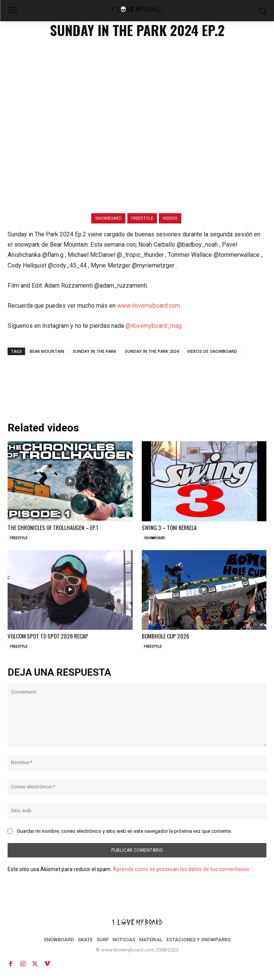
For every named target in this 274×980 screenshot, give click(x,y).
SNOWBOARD (108, 218)
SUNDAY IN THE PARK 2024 (152, 351)
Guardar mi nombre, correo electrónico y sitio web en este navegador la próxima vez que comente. (124, 831)
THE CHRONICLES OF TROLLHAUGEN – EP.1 (53, 527)
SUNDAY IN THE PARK (94, 351)
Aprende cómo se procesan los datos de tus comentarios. (182, 869)
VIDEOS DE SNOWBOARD (212, 351)
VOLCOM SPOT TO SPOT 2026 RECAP (48, 636)
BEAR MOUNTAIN (47, 351)
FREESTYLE (142, 218)
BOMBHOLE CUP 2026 (166, 636)
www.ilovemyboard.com (149, 306)
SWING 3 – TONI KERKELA (169, 527)
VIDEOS (170, 218)
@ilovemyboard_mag (154, 326)
